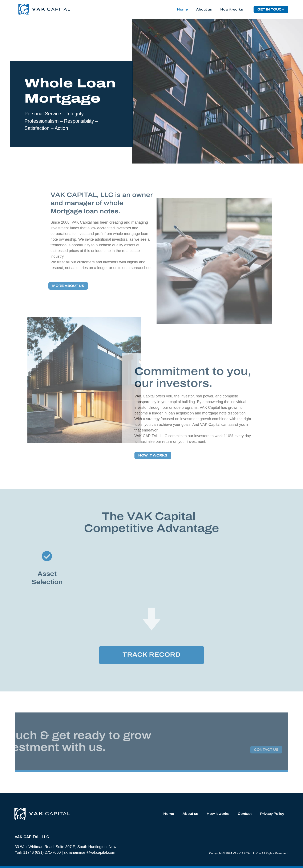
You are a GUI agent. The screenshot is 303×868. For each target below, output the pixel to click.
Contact (245, 814)
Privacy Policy (272, 814)
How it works (232, 9)
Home (182, 9)
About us (204, 9)
